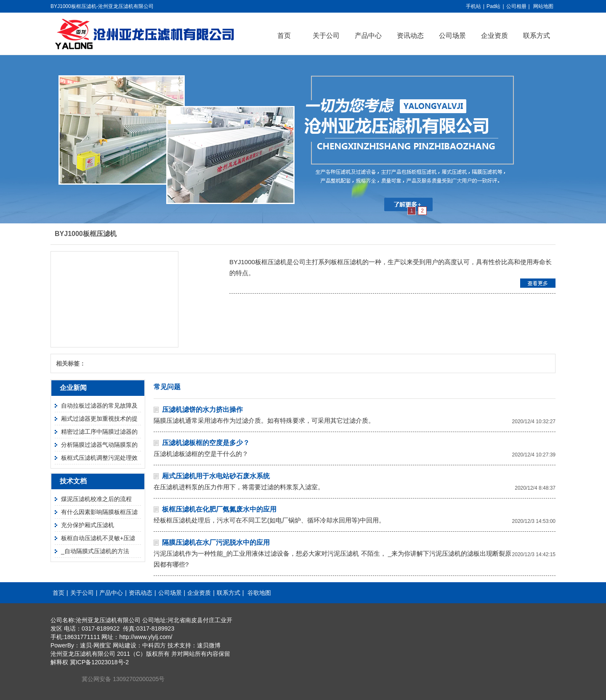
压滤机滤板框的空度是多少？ (206, 443)
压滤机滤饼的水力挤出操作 (202, 410)
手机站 (473, 6)
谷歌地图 (259, 593)
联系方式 (537, 36)
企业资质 (494, 36)
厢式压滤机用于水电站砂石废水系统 (216, 476)
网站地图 (543, 6)
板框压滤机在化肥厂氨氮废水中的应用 (219, 509)
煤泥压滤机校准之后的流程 (96, 499)
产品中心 (368, 36)
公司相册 (516, 6)
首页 (284, 36)
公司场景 (452, 36)
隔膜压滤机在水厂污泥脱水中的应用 (216, 542)
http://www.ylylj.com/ (146, 637)
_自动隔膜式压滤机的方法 (95, 551)
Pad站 (493, 6)
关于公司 (326, 36)
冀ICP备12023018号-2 (99, 662)
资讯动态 (410, 36)
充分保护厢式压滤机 (88, 525)
